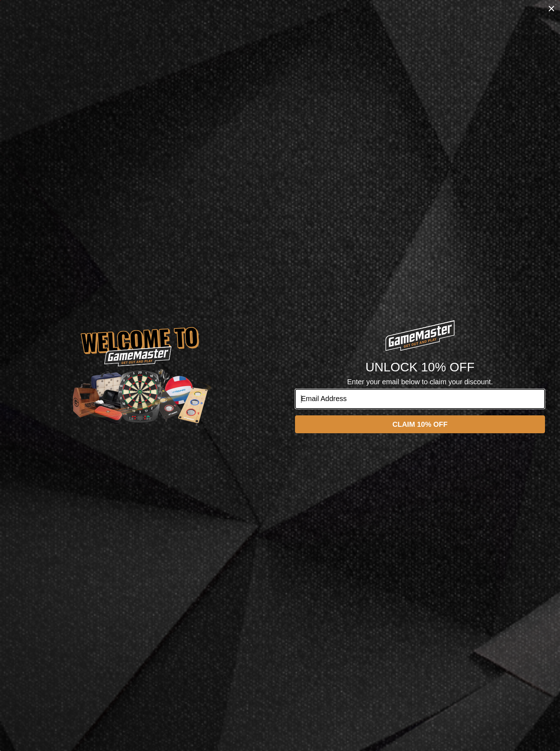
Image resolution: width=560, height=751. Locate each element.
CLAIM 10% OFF (420, 424)
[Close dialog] (551, 9)
